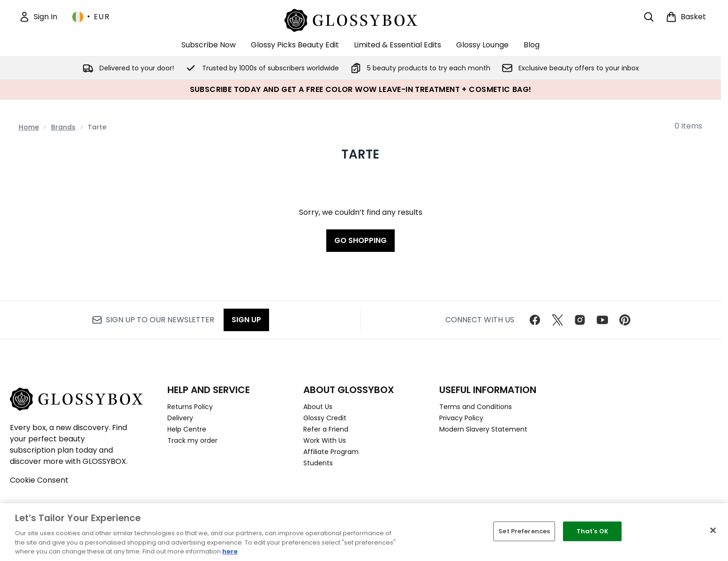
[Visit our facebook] (535, 320)
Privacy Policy (461, 418)
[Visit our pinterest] (625, 320)
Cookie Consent (39, 480)
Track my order (192, 440)
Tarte (360, 154)
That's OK (593, 531)
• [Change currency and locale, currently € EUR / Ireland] (91, 17)
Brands (63, 127)
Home (29, 127)
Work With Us (325, 440)
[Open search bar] (649, 17)
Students (318, 463)
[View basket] (686, 17)
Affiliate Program (331, 452)
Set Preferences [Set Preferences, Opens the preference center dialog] (524, 531)
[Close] (713, 531)
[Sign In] (38, 17)
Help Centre (187, 429)
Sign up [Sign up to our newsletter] (246, 320)
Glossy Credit (325, 418)
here (230, 551)
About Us (318, 407)
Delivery (180, 418)
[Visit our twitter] (557, 320)
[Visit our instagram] (580, 320)
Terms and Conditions (476, 407)
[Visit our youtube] (602, 320)
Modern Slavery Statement (483, 429)
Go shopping (360, 240)
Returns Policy (190, 407)
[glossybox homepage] (361, 19)
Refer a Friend (326, 429)
